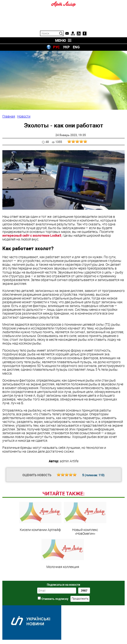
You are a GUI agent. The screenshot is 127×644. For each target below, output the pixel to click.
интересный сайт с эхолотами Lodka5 (32, 235)
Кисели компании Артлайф (40, 517)
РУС (56, 47)
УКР (66, 47)
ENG (76, 47)
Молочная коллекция (63, 554)
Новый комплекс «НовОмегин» (85, 519)
